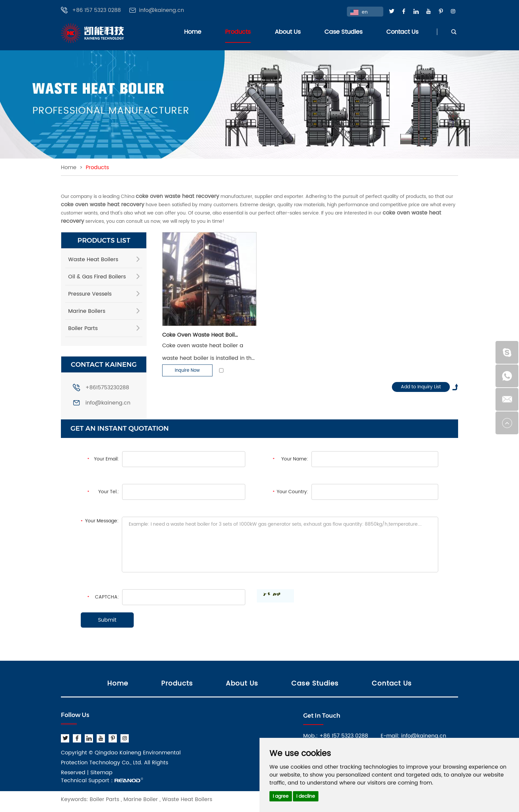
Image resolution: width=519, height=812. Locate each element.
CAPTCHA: (107, 597)
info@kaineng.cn (162, 10)
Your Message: (102, 521)
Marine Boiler (141, 799)
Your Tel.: (109, 492)
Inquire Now (187, 371)
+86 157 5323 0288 (96, 10)
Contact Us (402, 32)
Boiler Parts (83, 328)
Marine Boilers (87, 311)
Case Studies (343, 32)
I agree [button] (281, 796)
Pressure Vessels (90, 294)
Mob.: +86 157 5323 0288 (336, 736)
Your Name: (295, 459)
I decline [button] (306, 796)
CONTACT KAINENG (104, 364)
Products (238, 32)
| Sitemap (100, 773)
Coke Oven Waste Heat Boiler (201, 335)
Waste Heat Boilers (93, 260)
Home (193, 32)
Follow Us (75, 715)
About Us (288, 32)
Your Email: (106, 459)
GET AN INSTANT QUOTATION (120, 428)
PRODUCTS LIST (104, 240)
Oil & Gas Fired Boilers (97, 277)
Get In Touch (322, 716)
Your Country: (292, 492)
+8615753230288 (101, 388)
